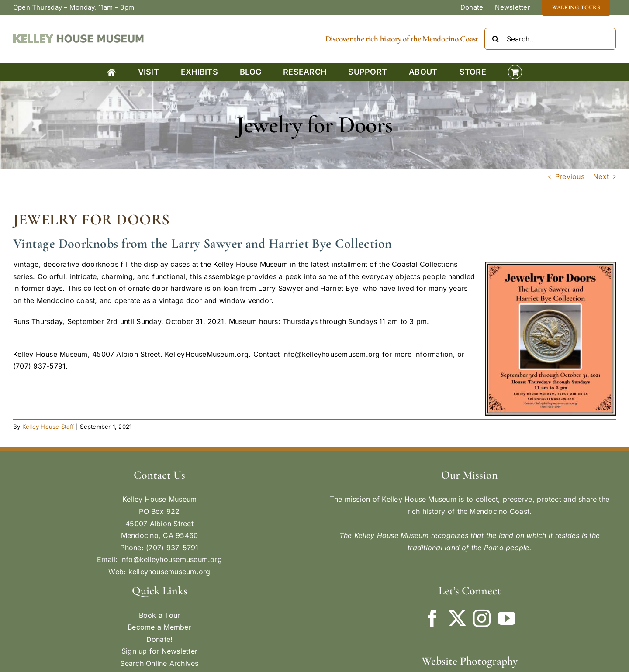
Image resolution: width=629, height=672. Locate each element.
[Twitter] (457, 618)
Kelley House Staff (48, 427)
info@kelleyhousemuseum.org (171, 559)
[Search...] (550, 39)
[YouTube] (507, 618)
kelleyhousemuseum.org (169, 572)
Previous (570, 176)
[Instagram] (482, 618)
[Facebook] (432, 618)
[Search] (495, 39)
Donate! (160, 639)
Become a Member (159, 627)
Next (601, 176)
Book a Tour (160, 615)
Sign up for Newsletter (159, 651)
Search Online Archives (159, 663)
